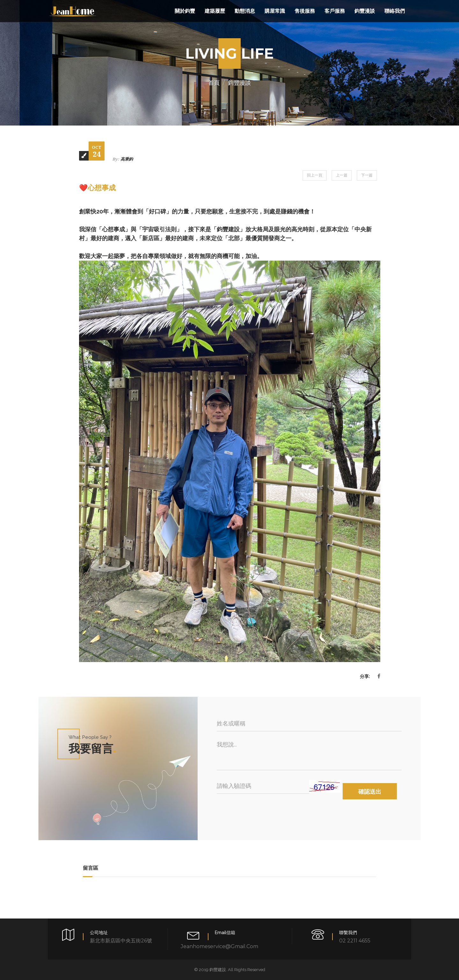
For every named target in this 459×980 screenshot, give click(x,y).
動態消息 (245, 11)
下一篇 (367, 175)
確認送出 (370, 792)
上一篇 (342, 175)
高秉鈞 (127, 159)
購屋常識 (275, 11)
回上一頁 (315, 175)
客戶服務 (335, 11)
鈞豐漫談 (365, 11)
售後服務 (305, 11)
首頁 (214, 83)
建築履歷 (215, 11)
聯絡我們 (395, 11)
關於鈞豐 (185, 11)
